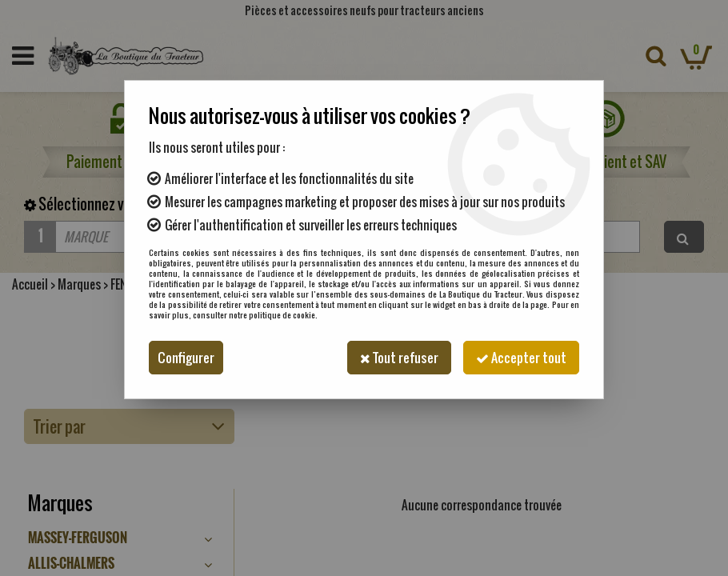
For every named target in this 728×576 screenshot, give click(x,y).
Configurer (186, 358)
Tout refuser (399, 358)
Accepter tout (521, 358)
